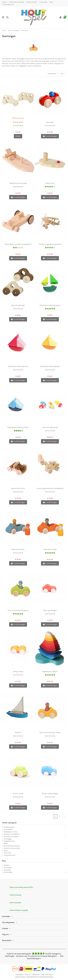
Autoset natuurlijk (18, 305)
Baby (6, 843)
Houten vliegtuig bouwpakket (50, 244)
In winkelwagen (50, 136)
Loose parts (8, 829)
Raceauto (50, 122)
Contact (5, 2)
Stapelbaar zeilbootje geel (50, 366)
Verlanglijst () (8, 4)
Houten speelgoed (9, 823)
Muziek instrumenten (12, 848)
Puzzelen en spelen (11, 836)
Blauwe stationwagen (50, 794)
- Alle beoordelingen (34, 956)
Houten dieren (9, 827)
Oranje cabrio (18, 672)
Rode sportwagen (50, 610)
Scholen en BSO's (32, 2)
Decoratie (7, 853)
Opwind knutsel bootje (18, 183)
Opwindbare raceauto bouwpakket (18, 244)
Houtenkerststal (46, 977)
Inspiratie (7, 870)
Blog (51, 2)
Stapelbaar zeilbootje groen (50, 305)
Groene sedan (18, 794)
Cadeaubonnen (10, 855)
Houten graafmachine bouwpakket (50, 488)
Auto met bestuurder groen (18, 610)
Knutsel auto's (18, 122)
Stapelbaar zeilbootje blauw (18, 427)
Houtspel (19, 974)
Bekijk (18, 136)
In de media (43, 2)
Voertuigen (8, 839)
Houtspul (22, 977)
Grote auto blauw (18, 549)
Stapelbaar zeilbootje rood (18, 366)
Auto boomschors (18, 488)
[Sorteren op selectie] (53, 74)
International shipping (17, 2)
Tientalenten (32, 977)
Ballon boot (50, 183)
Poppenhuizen (9, 841)
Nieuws (7, 865)
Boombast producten (12, 846)
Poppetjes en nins (11, 832)
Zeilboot (18, 732)
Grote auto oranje (50, 549)
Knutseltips (8, 872)
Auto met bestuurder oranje (50, 732)
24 (63, 74)
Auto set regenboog (50, 427)
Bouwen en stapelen (12, 834)
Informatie (8, 868)
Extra (6, 851)
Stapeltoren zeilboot (50, 672)
